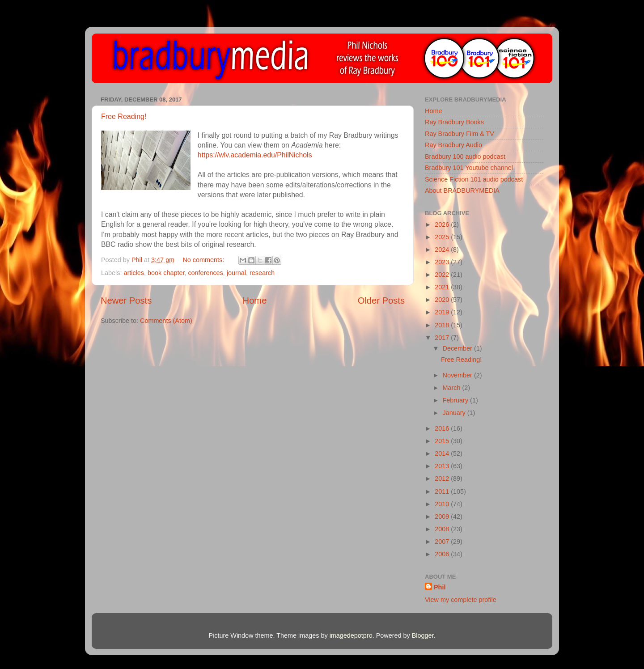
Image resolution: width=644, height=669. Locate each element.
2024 (443, 250)
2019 (443, 312)
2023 (443, 262)
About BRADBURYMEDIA (462, 191)
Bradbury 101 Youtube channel (469, 168)
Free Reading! (124, 116)
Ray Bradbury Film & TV (460, 134)
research (262, 273)
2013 (443, 466)
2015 (443, 441)
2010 (443, 504)
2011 (443, 491)
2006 (443, 554)
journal (236, 273)
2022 (443, 275)
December (458, 348)
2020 (443, 300)
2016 (443, 428)
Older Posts (381, 301)
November (458, 375)
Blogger (423, 635)
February (457, 400)
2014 (443, 453)
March (453, 388)
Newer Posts (126, 301)
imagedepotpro (351, 635)
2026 (443, 224)
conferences (205, 273)
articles (134, 273)
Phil (440, 587)
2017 (443, 338)
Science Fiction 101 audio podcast (474, 179)
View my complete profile (461, 600)
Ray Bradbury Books (454, 122)
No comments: (204, 260)
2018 (443, 325)
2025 (443, 237)
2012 (443, 478)
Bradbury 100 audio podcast (465, 157)
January (455, 413)
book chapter (166, 273)
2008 (443, 529)
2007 (443, 542)
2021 (443, 287)
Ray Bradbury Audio (453, 145)
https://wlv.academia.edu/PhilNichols (255, 155)
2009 (443, 517)
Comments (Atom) (166, 321)
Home (255, 301)
